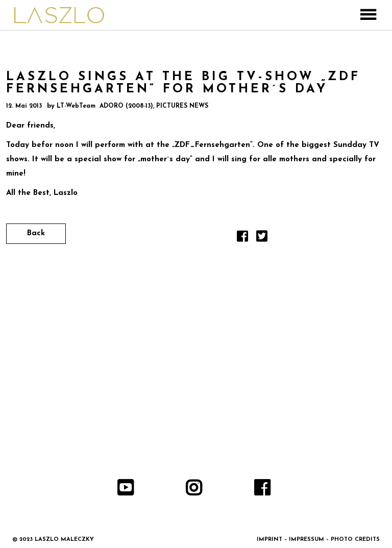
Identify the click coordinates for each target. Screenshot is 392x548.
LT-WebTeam (76, 106)
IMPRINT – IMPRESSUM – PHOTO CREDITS (318, 540)
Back (36, 233)
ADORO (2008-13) (126, 106)
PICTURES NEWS (182, 106)
